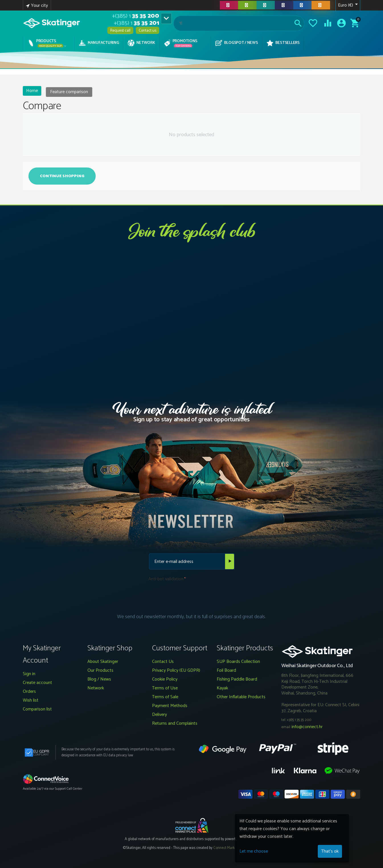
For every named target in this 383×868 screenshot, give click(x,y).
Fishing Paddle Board (237, 679)
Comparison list (37, 709)
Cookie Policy (165, 679)
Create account (37, 683)
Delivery (159, 715)
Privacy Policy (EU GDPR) (176, 670)
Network (96, 688)
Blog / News (99, 679)
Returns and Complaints (175, 723)
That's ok (330, 851)
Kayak (222, 688)
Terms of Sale (165, 697)
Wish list (31, 700)
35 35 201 (136, 23)
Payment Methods (170, 706)
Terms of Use (165, 688)
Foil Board (226, 670)
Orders (29, 692)
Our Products (100, 670)
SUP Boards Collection (238, 662)
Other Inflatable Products (241, 697)
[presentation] (192, 595)
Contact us (148, 31)
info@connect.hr (307, 727)
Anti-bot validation (166, 579)
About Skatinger (103, 662)
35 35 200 (136, 16)
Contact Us (163, 662)
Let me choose (254, 851)
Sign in (29, 674)
